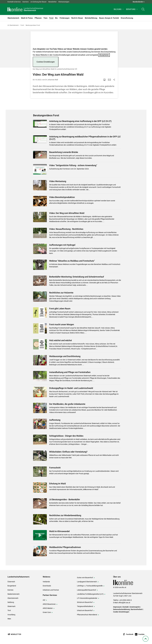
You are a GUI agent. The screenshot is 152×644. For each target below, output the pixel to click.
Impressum (117, 607)
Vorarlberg (11, 615)
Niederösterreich (13, 594)
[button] (119, 10)
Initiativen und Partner (51, 590)
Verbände (46, 582)
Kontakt (126, 607)
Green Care (47, 612)
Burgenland (12, 586)
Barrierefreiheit (137, 609)
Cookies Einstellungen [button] (46, 62)
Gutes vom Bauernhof (85, 578)
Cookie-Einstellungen (121, 612)
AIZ (44, 600)
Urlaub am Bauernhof (85, 610)
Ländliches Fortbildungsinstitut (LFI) (90, 594)
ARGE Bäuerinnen (49, 604)
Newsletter (52, 2)
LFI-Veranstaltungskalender (87, 598)
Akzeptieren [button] (104, 55)
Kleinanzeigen (64, 2)
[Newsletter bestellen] (14, 634)
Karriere (26, 2)
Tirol (9, 610)
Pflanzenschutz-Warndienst (87, 615)
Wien (9, 619)
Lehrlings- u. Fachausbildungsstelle (90, 586)
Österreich (11, 582)
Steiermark (11, 606)
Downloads (47, 586)
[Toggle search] (143, 10)
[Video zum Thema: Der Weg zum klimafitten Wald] (74, 40)
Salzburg (11, 602)
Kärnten (10, 590)
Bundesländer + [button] (139, 2)
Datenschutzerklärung (82, 52)
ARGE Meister (48, 608)
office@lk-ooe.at (124, 603)
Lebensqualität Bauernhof (87, 590)
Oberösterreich (13, 598)
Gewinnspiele (135, 607)
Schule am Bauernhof (85, 602)
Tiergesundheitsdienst (85, 606)
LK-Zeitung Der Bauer (38, 2)
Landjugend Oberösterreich (87, 582)
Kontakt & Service (14, 2)
